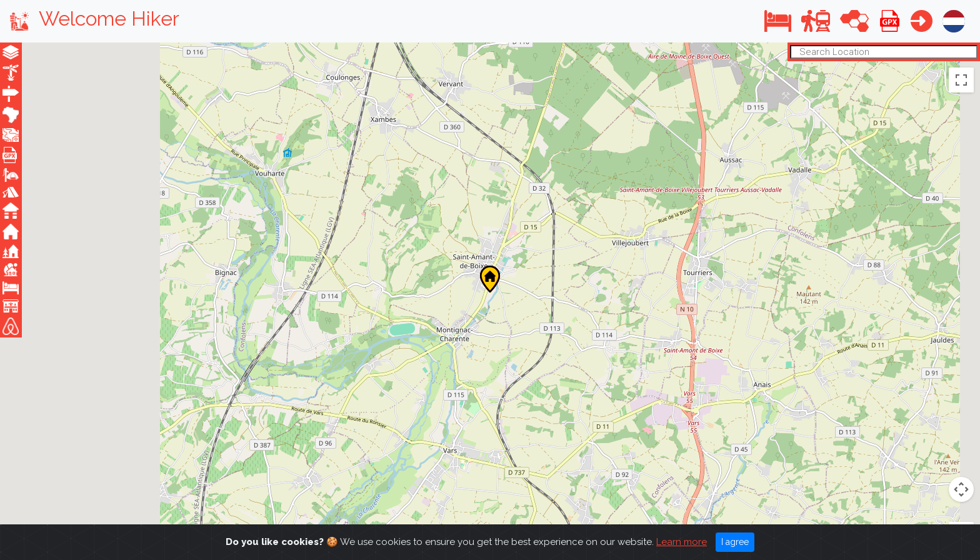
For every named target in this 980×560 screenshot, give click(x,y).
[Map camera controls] (961, 399)
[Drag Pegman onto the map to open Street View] (961, 444)
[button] (778, 21)
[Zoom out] (961, 515)
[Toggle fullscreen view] (961, 79)
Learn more (682, 542)
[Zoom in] (961, 489)
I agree (735, 542)
